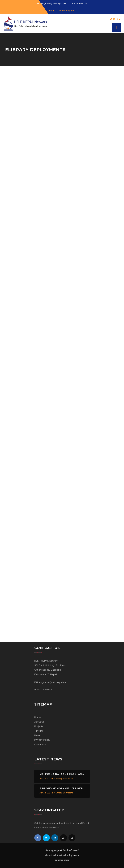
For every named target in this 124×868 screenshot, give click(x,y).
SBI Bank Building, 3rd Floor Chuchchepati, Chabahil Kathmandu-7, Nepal (50, 670)
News (37, 735)
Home (38, 717)
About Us (39, 722)
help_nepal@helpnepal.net (53, 3)
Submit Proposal (67, 10)
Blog (52, 10)
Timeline (39, 731)
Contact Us (40, 744)
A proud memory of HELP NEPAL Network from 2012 (78, 788)
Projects (39, 726)
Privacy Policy (42, 740)
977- (79, 3)
